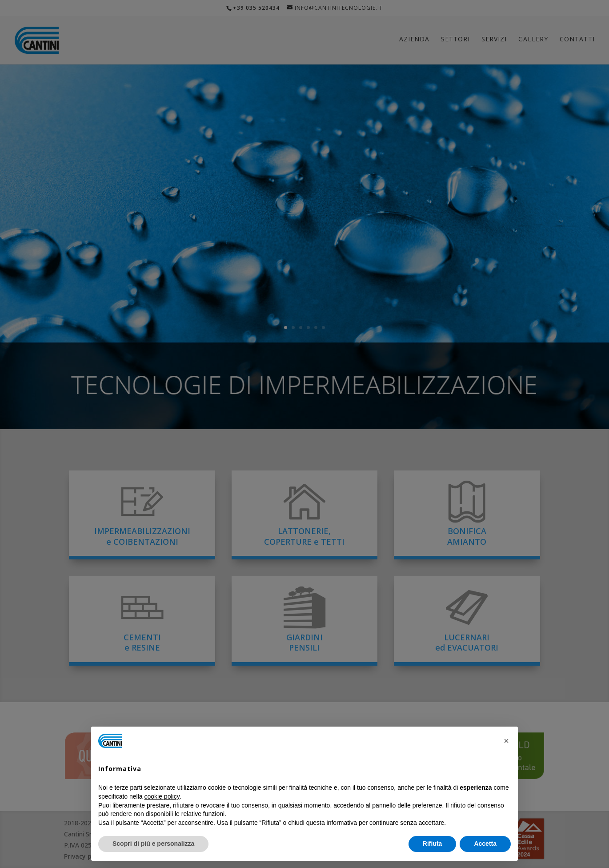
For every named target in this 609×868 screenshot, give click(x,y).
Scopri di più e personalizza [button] (153, 844)
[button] (506, 741)
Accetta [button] (485, 844)
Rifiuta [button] (433, 844)
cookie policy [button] (162, 796)
